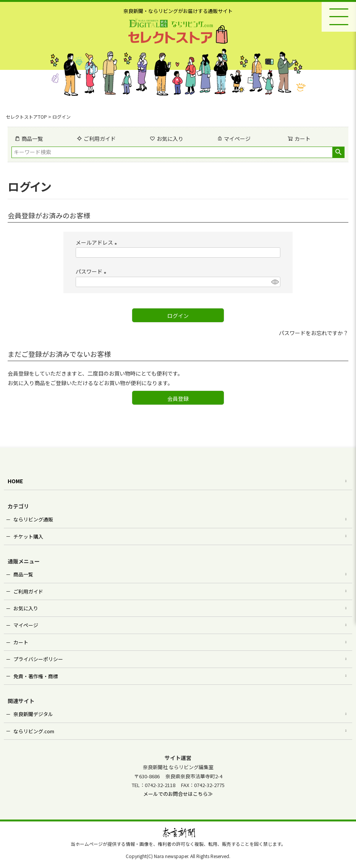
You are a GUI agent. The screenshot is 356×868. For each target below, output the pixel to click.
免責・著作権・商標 (36, 676)
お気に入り (167, 139)
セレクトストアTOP (26, 117)
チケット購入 (28, 536)
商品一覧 (29, 139)
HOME (15, 481)
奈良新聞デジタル (33, 714)
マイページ (234, 139)
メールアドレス (98, 242)
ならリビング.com (34, 731)
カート (21, 642)
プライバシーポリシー (38, 659)
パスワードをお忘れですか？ (314, 333)
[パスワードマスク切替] (275, 282)
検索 (338, 152)
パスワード (92, 271)
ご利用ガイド (96, 139)
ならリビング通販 (33, 519)
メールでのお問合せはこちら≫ (178, 794)
